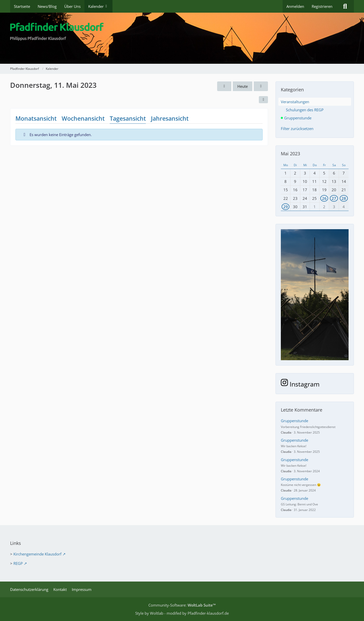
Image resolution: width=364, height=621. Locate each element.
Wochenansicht (83, 118)
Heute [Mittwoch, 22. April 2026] (243, 86)
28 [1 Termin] (344, 198)
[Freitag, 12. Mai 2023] (261, 86)
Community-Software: (182, 605)
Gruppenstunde (294, 421)
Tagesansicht (128, 118)
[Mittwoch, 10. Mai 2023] (224, 86)
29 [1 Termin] (286, 207)
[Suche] (345, 6)
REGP (18, 563)
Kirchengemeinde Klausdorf (37, 554)
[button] (263, 100)
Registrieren (322, 6)
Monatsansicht (36, 118)
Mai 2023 (290, 154)
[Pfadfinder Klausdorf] (182, 38)
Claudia (286, 432)
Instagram (300, 384)
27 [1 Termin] (334, 198)
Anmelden (295, 6)
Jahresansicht (170, 118)
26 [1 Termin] (324, 198)
